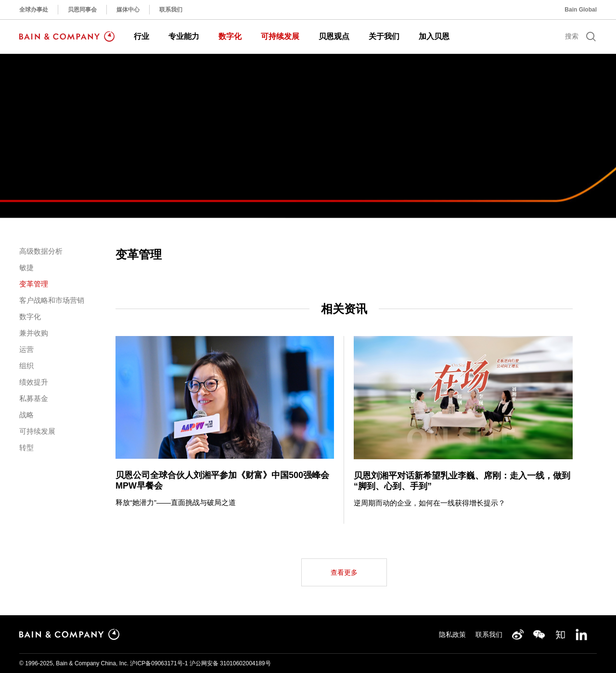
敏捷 (26, 267)
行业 (141, 36)
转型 (26, 447)
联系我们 (171, 10)
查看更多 (344, 572)
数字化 (230, 36)
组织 (26, 366)
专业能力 (184, 36)
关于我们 (384, 36)
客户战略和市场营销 (52, 300)
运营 (26, 349)
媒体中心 (128, 10)
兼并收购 (34, 333)
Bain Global (581, 10)
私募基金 (34, 398)
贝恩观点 (334, 36)
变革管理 (34, 284)
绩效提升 (34, 382)
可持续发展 (280, 36)
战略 (26, 415)
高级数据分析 (41, 251)
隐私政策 (452, 634)
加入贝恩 (434, 36)
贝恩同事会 (82, 10)
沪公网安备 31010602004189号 (230, 663)
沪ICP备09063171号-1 (159, 663)
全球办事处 (34, 10)
